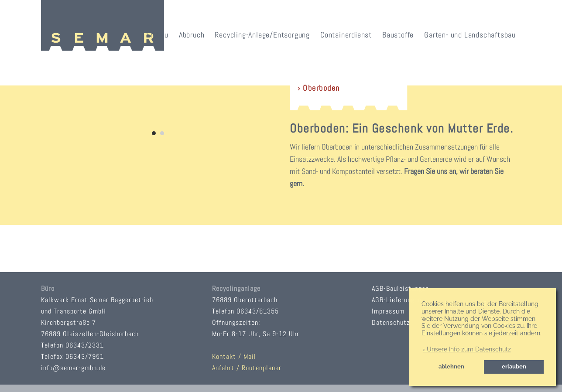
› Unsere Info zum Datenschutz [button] (467, 349)
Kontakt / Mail (234, 356)
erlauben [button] (514, 366)
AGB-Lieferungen (397, 300)
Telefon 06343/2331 (72, 345)
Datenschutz (391, 322)
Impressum (388, 311)
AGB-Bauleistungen (400, 288)
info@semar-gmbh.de (73, 368)
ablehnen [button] (451, 366)
